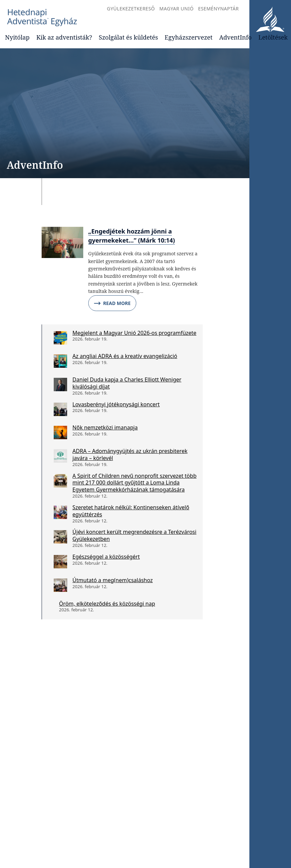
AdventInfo (235, 37)
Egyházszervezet (189, 37)
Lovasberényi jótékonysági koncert (116, 404)
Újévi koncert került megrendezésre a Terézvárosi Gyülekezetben (134, 535)
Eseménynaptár (218, 9)
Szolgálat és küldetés (128, 37)
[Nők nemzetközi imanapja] (60, 432)
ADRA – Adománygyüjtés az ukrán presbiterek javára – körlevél (130, 454)
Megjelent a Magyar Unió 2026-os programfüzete (134, 333)
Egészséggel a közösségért (106, 557)
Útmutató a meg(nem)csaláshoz (113, 580)
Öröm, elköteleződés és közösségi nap (107, 604)
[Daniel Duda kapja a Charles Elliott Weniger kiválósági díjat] (60, 385)
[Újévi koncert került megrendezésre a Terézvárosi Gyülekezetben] (60, 537)
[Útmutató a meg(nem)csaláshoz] (60, 585)
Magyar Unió (177, 9)
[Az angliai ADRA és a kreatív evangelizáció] (60, 361)
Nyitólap (17, 37)
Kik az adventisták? (64, 37)
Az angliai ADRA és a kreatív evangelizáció (125, 356)
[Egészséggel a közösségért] (60, 562)
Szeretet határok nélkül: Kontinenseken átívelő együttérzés (131, 511)
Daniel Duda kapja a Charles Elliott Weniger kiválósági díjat (127, 383)
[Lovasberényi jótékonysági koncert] (60, 409)
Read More (112, 303)
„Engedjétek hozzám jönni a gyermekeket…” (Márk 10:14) (132, 236)
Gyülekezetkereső (131, 9)
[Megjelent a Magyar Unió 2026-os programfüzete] (60, 338)
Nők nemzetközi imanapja (105, 427)
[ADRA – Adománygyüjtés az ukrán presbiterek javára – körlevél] (60, 456)
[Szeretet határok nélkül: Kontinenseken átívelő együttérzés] (60, 512)
